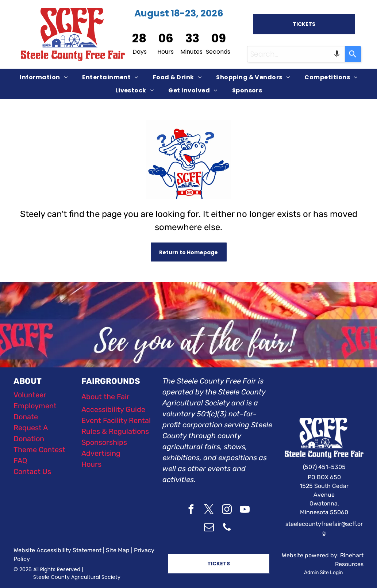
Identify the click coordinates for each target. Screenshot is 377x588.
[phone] (227, 528)
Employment (35, 406)
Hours (91, 464)
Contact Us (32, 471)
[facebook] (191, 510)
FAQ (20, 461)
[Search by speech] (337, 54)
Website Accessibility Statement (57, 550)
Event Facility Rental (116, 420)
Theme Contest (39, 450)
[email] (209, 528)
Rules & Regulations (115, 431)
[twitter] (209, 510)
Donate (26, 417)
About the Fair (105, 397)
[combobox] (296, 54)
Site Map (118, 550)
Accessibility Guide (113, 409)
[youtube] (245, 510)
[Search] (353, 54)
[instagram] (227, 510)
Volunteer (30, 395)
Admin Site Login (323, 572)
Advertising (101, 453)
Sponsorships (104, 442)
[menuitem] (44, 77)
